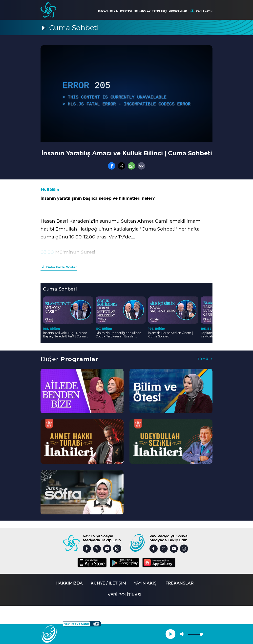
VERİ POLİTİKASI (125, 595)
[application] (126, 94)
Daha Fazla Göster (61, 267)
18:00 (47, 260)
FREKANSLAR (142, 11)
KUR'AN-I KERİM (108, 11)
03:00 (47, 252)
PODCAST (126, 11)
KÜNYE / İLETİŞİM (108, 583)
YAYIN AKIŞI (159, 11)
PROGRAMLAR (178, 11)
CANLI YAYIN (204, 11)
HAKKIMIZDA (69, 583)
